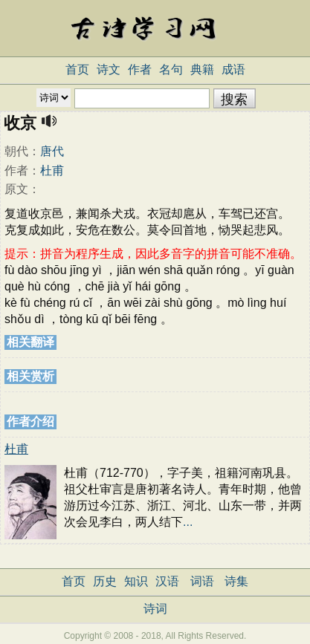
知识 (136, 581)
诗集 (236, 581)
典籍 (202, 69)
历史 (105, 581)
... (188, 522)
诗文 (109, 69)
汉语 (167, 581)
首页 (77, 69)
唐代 (52, 151)
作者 (140, 69)
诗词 (155, 609)
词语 (202, 581)
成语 (233, 69)
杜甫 (52, 170)
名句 (171, 69)
